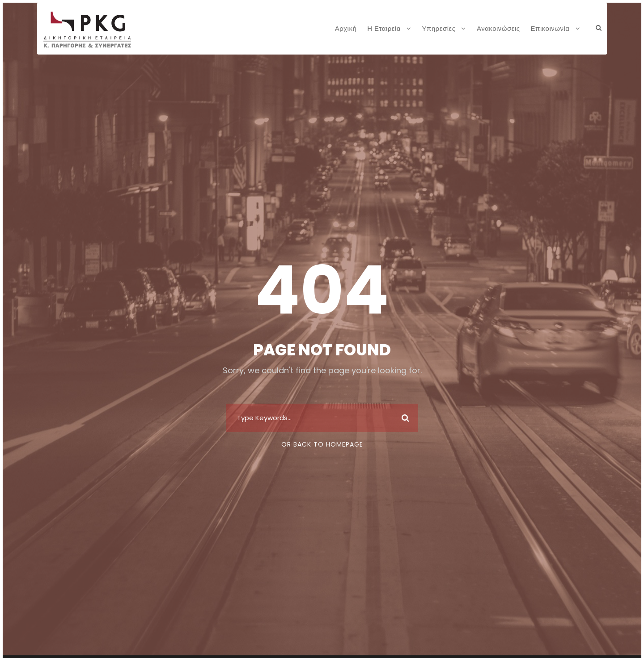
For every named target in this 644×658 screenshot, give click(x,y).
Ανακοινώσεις (498, 28)
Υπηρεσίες (439, 28)
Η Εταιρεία (384, 28)
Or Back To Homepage (322, 444)
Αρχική (346, 28)
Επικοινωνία (550, 28)
